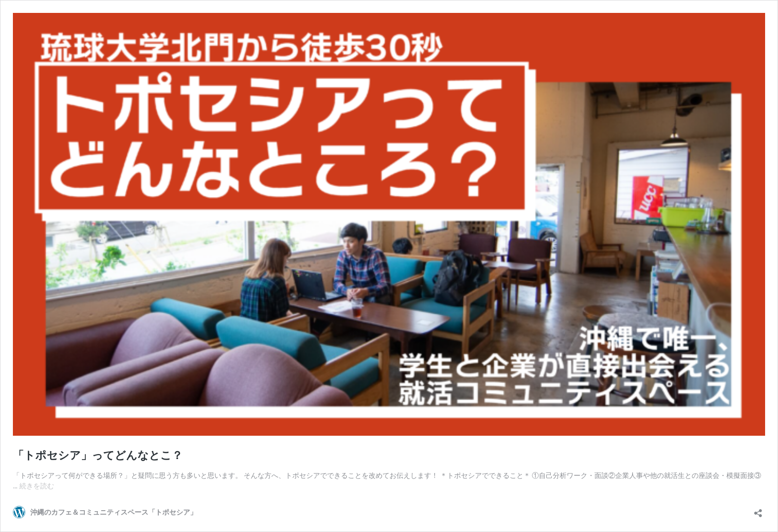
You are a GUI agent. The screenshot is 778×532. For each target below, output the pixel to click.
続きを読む (37, 486)
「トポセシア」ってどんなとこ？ (98, 455)
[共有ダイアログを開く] (758, 510)
